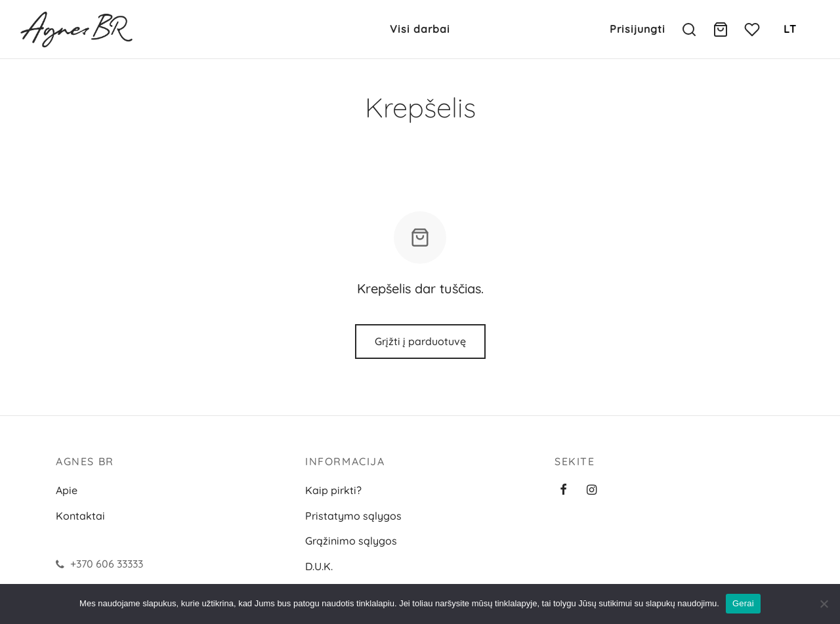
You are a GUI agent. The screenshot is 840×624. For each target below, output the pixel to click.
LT (790, 29)
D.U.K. (319, 566)
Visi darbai (420, 29)
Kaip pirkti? (333, 490)
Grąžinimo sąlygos (351, 541)
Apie (67, 490)
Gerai (743, 603)
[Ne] (824, 604)
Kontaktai (80, 516)
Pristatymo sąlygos (353, 516)
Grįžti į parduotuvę (420, 341)
